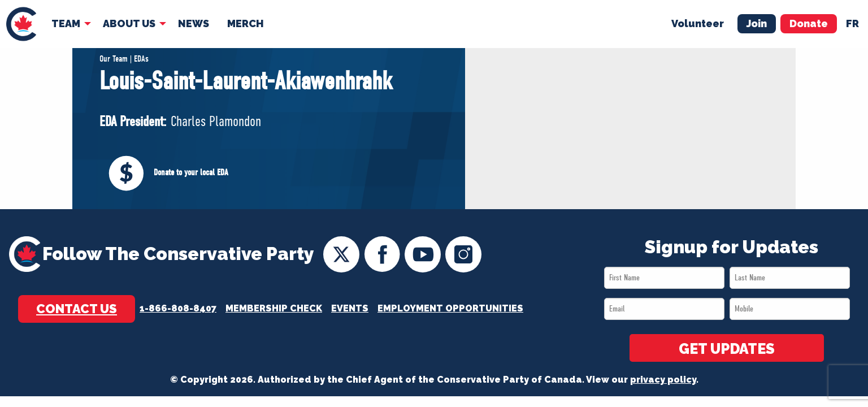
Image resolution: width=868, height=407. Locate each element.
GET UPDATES (727, 349)
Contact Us (77, 309)
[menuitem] (21, 24)
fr (852, 23)
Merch (246, 23)
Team (66, 23)
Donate (809, 23)
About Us (129, 23)
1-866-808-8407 (178, 308)
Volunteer (698, 23)
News (194, 23)
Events (350, 308)
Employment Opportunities (450, 308)
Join (757, 23)
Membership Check (274, 308)
